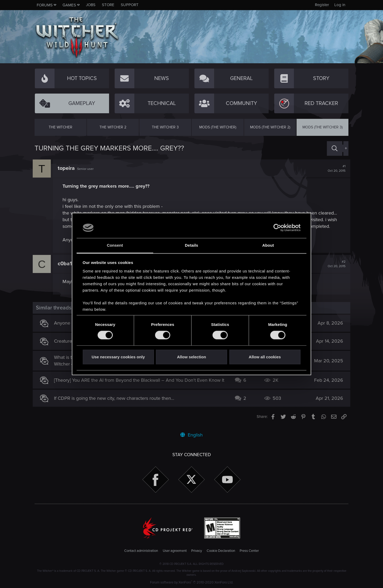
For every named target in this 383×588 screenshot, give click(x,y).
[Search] (335, 148)
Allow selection (191, 357)
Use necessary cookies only (118, 357)
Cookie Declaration (221, 551)
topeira (68, 168)
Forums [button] (45, 5)
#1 (335, 169)
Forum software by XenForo (192, 582)
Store (108, 5)
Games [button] (69, 5)
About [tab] (268, 245)
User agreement (175, 551)
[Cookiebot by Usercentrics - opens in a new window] (277, 228)
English (191, 435)
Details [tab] (191, 245)
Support (130, 5)
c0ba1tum (71, 264)
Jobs (91, 5)
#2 (335, 264)
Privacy (197, 551)
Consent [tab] (115, 245)
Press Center (249, 551)
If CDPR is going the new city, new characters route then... (116, 401)
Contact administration (141, 551)
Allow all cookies (265, 357)
